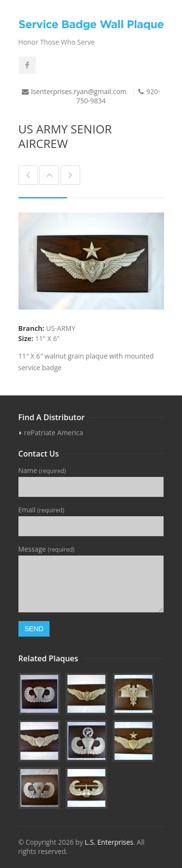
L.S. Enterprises (109, 842)
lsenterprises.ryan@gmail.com (79, 91)
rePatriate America (54, 433)
